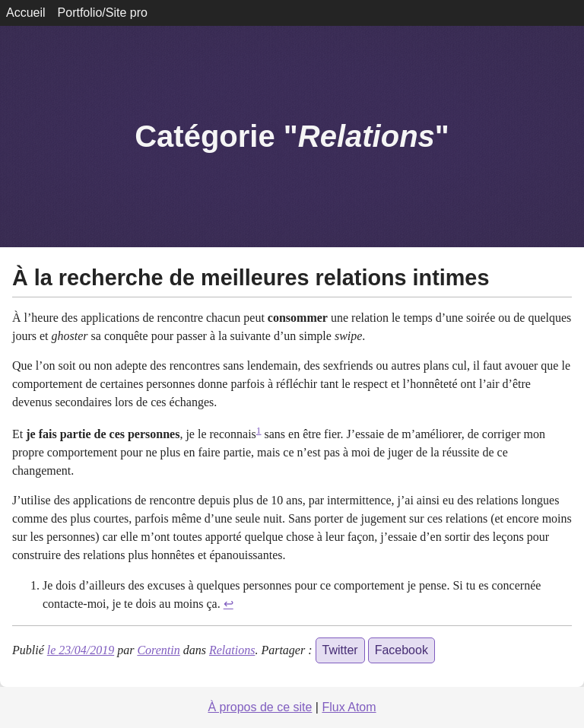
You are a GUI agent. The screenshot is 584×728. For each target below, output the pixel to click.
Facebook (401, 650)
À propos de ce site (260, 707)
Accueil (26, 13)
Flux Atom (349, 707)
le (81, 650)
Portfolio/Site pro (103, 13)
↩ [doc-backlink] (229, 604)
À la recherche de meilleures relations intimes (251, 278)
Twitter (340, 650)
